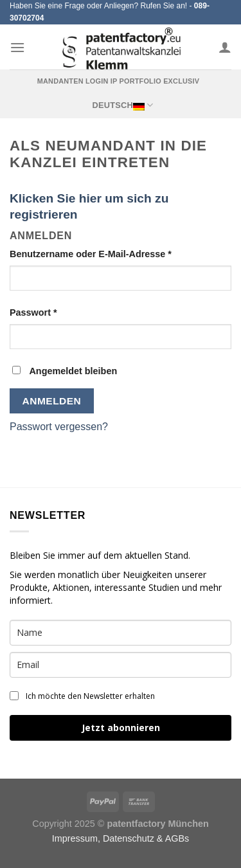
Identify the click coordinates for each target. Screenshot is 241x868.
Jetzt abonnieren (121, 728)
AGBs (177, 838)
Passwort (33, 312)
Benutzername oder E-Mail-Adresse (91, 254)
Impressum (75, 838)
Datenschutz (129, 838)
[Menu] (17, 47)
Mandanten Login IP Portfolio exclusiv (119, 81)
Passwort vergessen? (59, 427)
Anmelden (52, 401)
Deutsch (122, 105)
